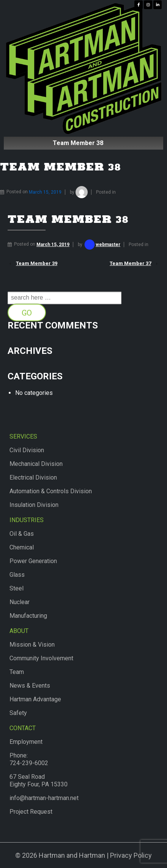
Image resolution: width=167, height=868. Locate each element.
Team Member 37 (130, 263)
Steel (17, 588)
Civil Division (27, 450)
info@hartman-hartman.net (44, 798)
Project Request (31, 812)
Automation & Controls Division (51, 491)
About (19, 631)
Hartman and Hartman (71, 855)
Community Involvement (41, 658)
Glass (17, 575)
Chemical (22, 547)
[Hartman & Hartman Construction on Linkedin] (158, 5)
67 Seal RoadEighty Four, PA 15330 (39, 780)
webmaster (102, 245)
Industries (27, 520)
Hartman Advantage (35, 699)
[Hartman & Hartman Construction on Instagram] (148, 5)
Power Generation (33, 561)
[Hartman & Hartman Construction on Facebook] (139, 5)
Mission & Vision (32, 645)
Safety (18, 713)
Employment (26, 742)
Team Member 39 (37, 263)
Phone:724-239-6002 (29, 759)
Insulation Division (34, 505)
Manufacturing (28, 616)
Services (23, 436)
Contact (23, 728)
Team (17, 672)
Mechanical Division (36, 464)
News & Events (30, 686)
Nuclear (20, 602)
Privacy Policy (131, 855)
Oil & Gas (22, 534)
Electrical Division (33, 477)
